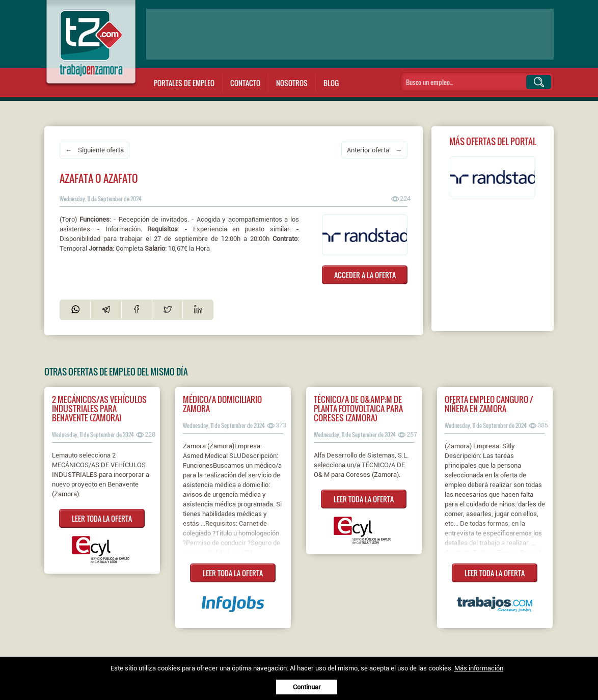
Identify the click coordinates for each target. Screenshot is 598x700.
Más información (479, 668)
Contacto (245, 83)
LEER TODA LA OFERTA (102, 518)
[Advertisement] (350, 34)
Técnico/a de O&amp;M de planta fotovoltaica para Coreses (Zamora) (358, 409)
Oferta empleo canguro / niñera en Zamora (489, 404)
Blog (331, 83)
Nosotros (292, 83)
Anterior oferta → (374, 150)
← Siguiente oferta (94, 150)
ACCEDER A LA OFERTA (365, 275)
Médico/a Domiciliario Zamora (222, 404)
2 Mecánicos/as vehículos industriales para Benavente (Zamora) (99, 409)
